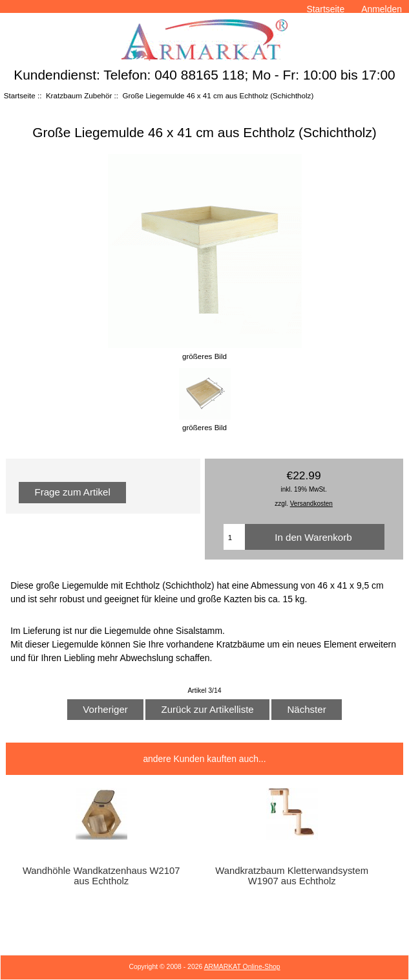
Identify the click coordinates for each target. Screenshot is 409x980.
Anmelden (382, 9)
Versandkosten (311, 504)
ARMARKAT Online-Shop (242, 967)
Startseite (325, 9)
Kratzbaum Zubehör (79, 95)
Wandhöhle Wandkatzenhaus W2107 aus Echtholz (101, 876)
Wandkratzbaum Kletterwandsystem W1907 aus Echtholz (292, 876)
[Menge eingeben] (235, 537)
